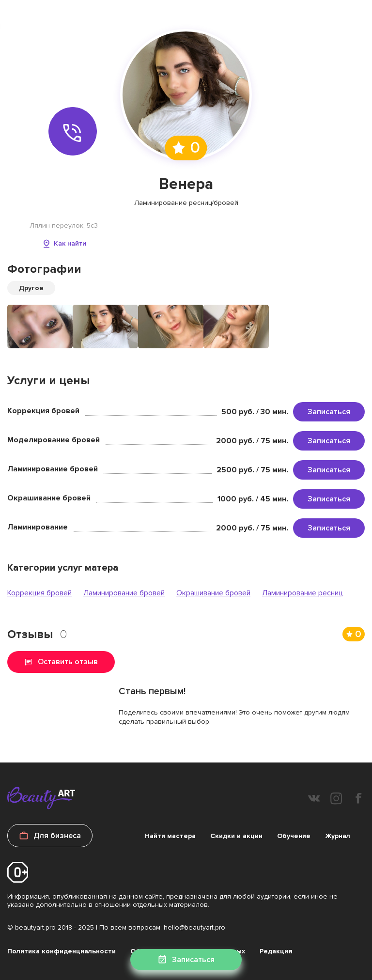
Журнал (338, 836)
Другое (31, 288)
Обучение (294, 836)
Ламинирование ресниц (302, 593)
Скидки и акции (236, 836)
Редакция (276, 951)
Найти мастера (170, 836)
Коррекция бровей (39, 593)
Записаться (329, 412)
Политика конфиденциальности (62, 951)
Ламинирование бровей (124, 593)
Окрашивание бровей (213, 593)
